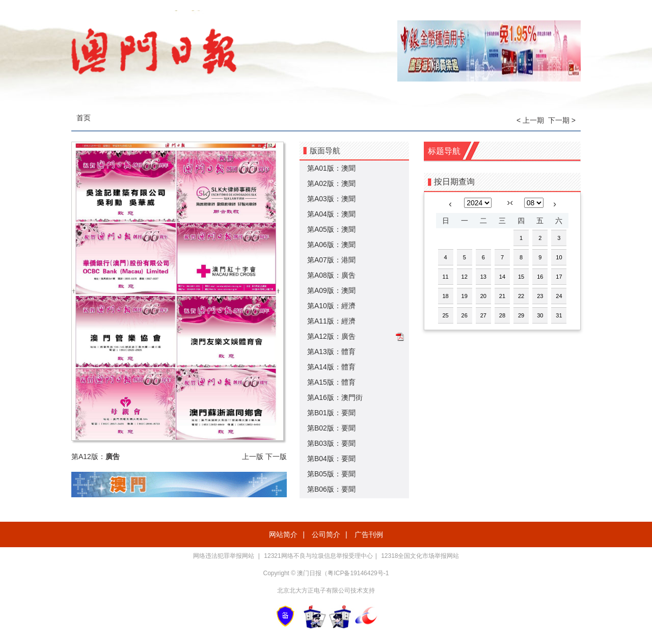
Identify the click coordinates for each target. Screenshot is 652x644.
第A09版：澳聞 (331, 290)
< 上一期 (530, 120)
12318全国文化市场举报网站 (420, 556)
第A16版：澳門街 (335, 397)
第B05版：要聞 (331, 474)
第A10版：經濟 (331, 306)
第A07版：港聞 (331, 260)
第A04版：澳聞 (331, 214)
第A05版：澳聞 (331, 229)
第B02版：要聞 (331, 428)
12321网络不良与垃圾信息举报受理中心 (318, 556)
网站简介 (283, 534)
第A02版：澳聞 (331, 183)
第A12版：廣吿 (331, 336)
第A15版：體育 (331, 382)
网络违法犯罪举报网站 (224, 556)
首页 (84, 118)
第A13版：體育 (331, 352)
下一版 (276, 457)
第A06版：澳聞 (331, 245)
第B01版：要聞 (331, 413)
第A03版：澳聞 (331, 199)
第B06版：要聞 (331, 489)
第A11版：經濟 (331, 321)
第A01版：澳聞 (331, 168)
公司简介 (326, 534)
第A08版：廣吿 (331, 275)
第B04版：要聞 (331, 459)
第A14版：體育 (331, 367)
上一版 (253, 457)
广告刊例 (369, 534)
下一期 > (562, 120)
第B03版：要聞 (331, 443)
